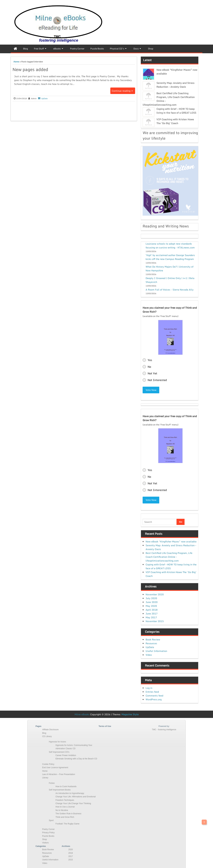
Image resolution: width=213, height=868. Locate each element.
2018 (71, 853)
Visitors (45, 843)
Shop (44, 839)
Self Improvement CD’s (59, 752)
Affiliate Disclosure (50, 729)
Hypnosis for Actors (57, 742)
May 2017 (151, 617)
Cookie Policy (48, 764)
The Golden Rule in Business (68, 813)
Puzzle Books (48, 836)
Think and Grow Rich (65, 817)
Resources (151, 643)
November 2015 (155, 621)
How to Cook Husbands (66, 786)
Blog (44, 733)
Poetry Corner (48, 829)
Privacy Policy (48, 832)
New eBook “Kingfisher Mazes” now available (171, 541)
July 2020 (151, 598)
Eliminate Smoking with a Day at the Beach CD (76, 759)
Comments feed (154, 695)
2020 (71, 849)
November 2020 (155, 594)
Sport (51, 820)
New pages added (30, 69)
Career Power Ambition (66, 755)
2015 (71, 860)
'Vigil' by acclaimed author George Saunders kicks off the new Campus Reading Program (170, 257)
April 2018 (152, 609)
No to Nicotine (62, 810)
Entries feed (152, 691)
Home (16, 62)
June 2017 (152, 613)
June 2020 (152, 602)
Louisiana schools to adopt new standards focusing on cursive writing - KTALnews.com (170, 246)
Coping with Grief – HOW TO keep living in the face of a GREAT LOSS (176, 111)
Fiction (52, 783)
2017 (71, 856)
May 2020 (151, 606)
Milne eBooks (82, 714)
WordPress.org (154, 699)
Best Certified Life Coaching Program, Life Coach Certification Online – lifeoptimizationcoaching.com (169, 557)
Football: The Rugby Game (67, 824)
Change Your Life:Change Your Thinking (73, 803)
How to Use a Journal (65, 807)
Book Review (153, 639)
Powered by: (164, 726)
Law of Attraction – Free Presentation (58, 774)
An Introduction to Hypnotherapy (70, 793)
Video (149, 655)
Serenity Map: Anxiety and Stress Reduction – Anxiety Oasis (175, 85)
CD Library (47, 736)
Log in (149, 688)
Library (45, 777)
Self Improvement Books (60, 790)
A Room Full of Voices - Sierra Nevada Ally (170, 290)
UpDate (44, 98)
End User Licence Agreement (55, 767)
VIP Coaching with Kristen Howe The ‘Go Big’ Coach (175, 121)
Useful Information (156, 651)
